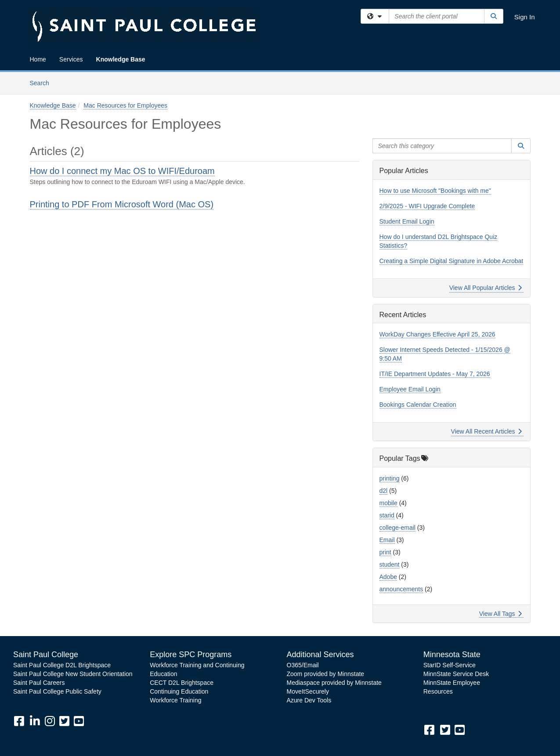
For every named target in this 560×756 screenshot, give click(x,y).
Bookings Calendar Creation (418, 405)
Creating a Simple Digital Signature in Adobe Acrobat (452, 261)
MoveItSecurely (308, 691)
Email (387, 540)
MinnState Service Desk (456, 674)
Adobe (388, 577)
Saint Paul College (46, 655)
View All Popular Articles (486, 288)
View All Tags (500, 614)
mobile (388, 503)
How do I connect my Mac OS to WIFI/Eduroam (122, 171)
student (390, 564)
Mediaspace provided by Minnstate (334, 683)
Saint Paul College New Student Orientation (73, 674)
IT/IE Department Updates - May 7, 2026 (435, 374)
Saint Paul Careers (39, 683)
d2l (384, 491)
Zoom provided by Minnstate (326, 674)
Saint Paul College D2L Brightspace (62, 665)
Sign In (525, 17)
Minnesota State (452, 655)
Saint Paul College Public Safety (57, 691)
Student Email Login (407, 221)
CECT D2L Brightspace (182, 683)
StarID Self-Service (450, 665)
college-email (397, 528)
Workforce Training (175, 700)
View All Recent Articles (486, 431)
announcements (401, 589)
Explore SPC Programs (191, 655)
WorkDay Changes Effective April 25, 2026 (437, 334)
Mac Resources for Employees (125, 105)
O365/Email (303, 665)
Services (71, 59)
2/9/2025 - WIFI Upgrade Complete (427, 206)
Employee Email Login (410, 389)
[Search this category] (442, 146)
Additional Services (320, 655)
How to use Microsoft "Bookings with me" (435, 191)
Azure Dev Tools (309, 700)
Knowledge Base (121, 59)
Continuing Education (179, 691)
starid (387, 515)
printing (390, 478)
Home (38, 59)
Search (43, 82)
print (385, 552)
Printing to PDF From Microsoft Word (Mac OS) (122, 204)
